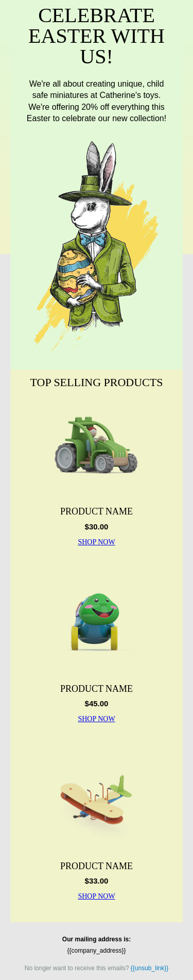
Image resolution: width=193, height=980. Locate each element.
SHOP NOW (96, 542)
